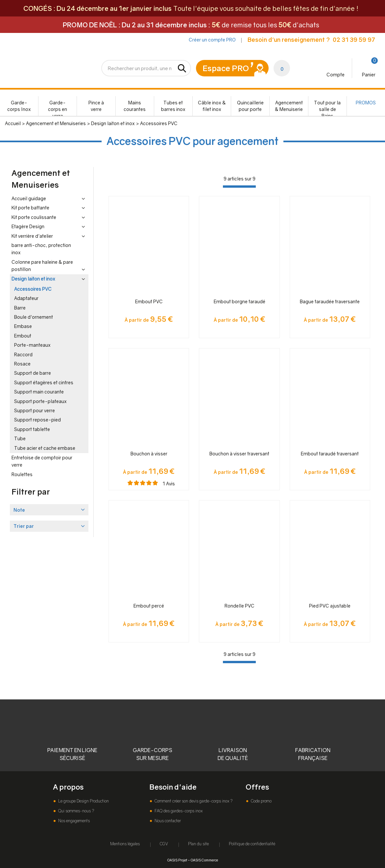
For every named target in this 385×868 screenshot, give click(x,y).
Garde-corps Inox (19, 106)
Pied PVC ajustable (330, 606)
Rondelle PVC (240, 606)
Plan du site (198, 844)
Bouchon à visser (149, 454)
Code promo (261, 801)
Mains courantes (135, 106)
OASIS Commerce (204, 860)
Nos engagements (73, 821)
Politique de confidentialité (252, 844)
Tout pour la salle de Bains (327, 108)
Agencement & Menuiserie (289, 106)
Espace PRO (226, 68)
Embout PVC (149, 301)
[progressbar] (239, 187)
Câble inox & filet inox (212, 106)
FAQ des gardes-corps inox (178, 811)
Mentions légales (125, 844)
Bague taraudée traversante (330, 301)
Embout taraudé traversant (330, 454)
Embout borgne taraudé (240, 301)
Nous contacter (167, 821)
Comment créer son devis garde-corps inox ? (193, 801)
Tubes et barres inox (173, 106)
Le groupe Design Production (83, 801)
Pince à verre (96, 106)
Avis (169, 484)
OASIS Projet (177, 860)
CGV (164, 844)
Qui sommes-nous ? (76, 811)
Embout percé (149, 606)
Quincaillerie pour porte (250, 106)
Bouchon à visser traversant (239, 454)
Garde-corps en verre (58, 108)
